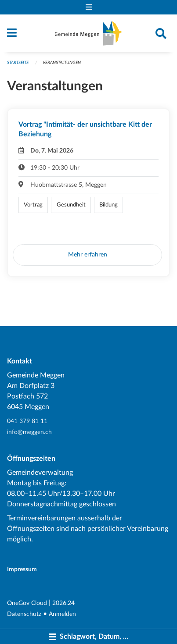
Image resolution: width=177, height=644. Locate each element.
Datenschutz (24, 614)
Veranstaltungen (62, 63)
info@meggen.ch (29, 432)
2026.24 (63, 603)
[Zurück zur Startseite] (88, 33)
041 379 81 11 (27, 421)
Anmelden (62, 614)
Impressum (22, 569)
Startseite (18, 63)
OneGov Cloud (27, 603)
